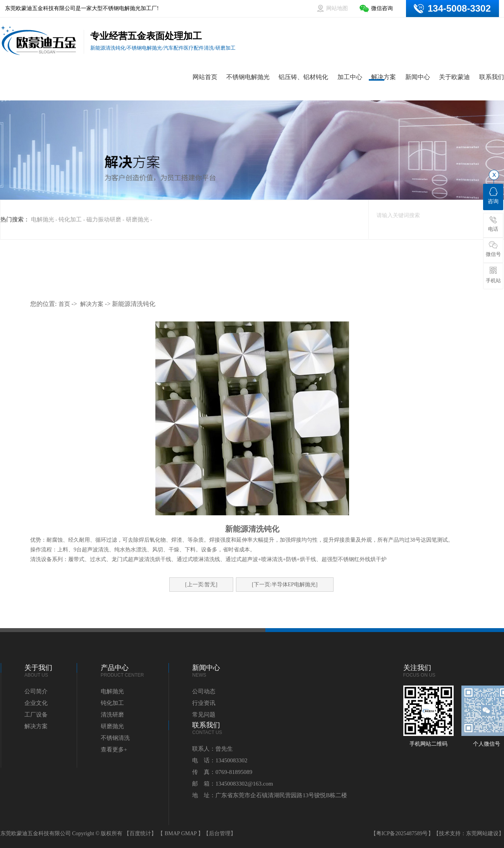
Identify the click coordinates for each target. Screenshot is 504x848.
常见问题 (204, 715)
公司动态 (204, 691)
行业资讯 (204, 703)
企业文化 (36, 703)
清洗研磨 (112, 715)
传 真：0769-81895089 (222, 772)
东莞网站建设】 (485, 833)
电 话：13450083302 (220, 760)
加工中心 (350, 77)
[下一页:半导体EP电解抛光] (285, 585)
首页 (64, 304)
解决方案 (384, 77)
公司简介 (36, 691)
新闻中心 (418, 77)
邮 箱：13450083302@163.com (232, 784)
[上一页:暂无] (201, 585)
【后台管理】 (220, 833)
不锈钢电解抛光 (248, 77)
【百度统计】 (140, 833)
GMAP (189, 833)
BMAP (172, 833)
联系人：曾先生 (212, 749)
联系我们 (492, 77)
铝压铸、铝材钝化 (303, 77)
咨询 (493, 196)
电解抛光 (43, 219)
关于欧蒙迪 (454, 77)
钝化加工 (70, 219)
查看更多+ (114, 750)
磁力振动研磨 (104, 219)
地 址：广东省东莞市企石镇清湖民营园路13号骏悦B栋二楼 (270, 795)
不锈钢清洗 (115, 738)
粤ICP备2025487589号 (402, 833)
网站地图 (337, 8)
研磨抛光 (138, 219)
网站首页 (205, 77)
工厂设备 (36, 715)
